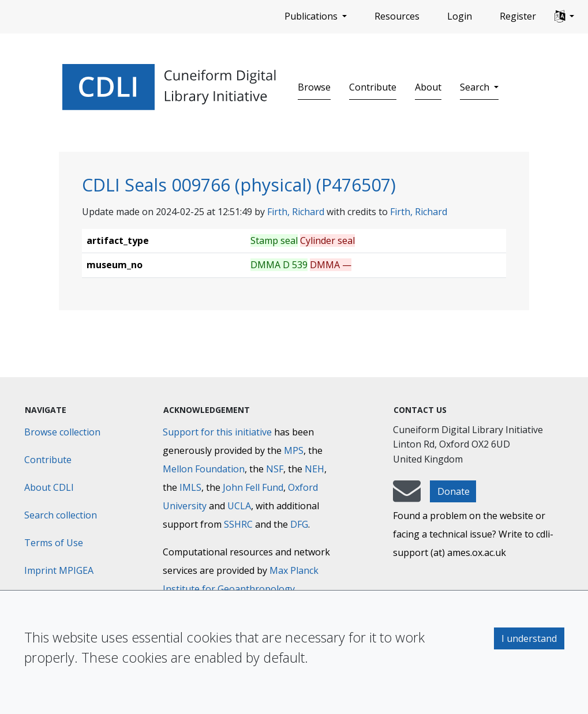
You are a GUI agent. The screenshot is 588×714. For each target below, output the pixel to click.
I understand (529, 638)
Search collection (61, 515)
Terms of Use (54, 543)
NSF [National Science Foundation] (275, 469)
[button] (564, 17)
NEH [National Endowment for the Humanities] (314, 469)
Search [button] (476, 87)
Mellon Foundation (204, 469)
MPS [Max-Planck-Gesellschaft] (294, 450)
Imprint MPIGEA (59, 570)
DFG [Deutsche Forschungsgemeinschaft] (299, 524)
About (428, 87)
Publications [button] (312, 16)
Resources (397, 16)
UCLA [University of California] (239, 506)
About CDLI (49, 487)
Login (460, 16)
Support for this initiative (217, 432)
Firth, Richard (296, 212)
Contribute (373, 87)
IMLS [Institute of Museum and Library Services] (190, 487)
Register (518, 16)
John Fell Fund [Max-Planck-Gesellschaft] (253, 487)
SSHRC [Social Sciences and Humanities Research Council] (238, 524)
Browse (314, 87)
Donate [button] (454, 491)
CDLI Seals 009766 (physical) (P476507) (239, 185)
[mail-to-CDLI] (407, 497)
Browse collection (62, 432)
